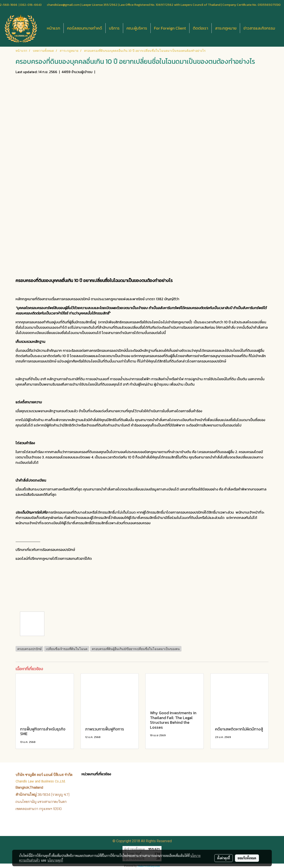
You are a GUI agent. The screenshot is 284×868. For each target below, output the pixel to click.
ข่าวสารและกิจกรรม (259, 28)
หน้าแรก (53, 28)
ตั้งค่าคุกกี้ (224, 858)
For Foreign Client (170, 28)
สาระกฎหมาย (226, 28)
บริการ (114, 28)
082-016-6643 (31, 5)
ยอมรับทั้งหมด (247, 858)
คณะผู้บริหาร (137, 28)
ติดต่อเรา (200, 28)
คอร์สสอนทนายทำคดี (85, 28)
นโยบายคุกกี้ (55, 860)
